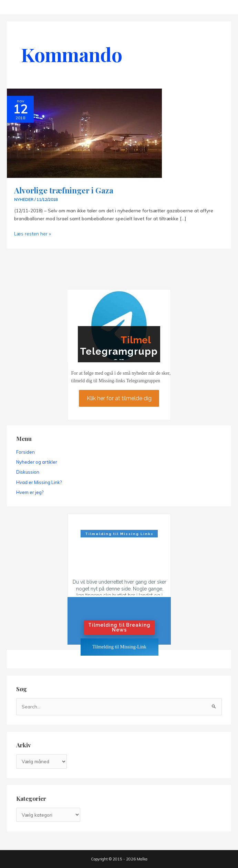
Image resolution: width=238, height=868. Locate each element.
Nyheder (24, 199)
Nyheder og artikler (37, 462)
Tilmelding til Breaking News (119, 627)
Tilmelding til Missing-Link (119, 647)
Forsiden (25, 452)
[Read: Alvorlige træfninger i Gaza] (84, 133)
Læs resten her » (33, 234)
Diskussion (28, 472)
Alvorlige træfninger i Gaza (64, 190)
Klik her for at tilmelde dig (119, 398)
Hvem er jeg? (30, 492)
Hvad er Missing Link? (39, 482)
